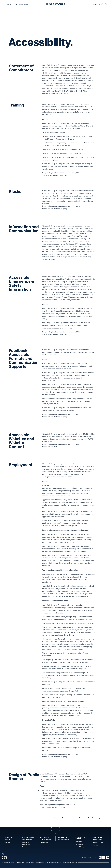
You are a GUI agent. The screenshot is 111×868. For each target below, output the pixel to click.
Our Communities (22, 4)
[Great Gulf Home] (56, 4)
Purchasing (79, 844)
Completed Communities (26, 843)
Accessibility (40, 863)
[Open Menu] (8, 4)
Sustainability (44, 842)
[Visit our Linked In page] (99, 857)
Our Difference (27, 840)
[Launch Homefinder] (102, 4)
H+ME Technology (46, 840)
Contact (96, 845)
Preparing (79, 842)
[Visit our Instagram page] (107, 857)
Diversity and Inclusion (70, 863)
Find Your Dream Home (92, 4)
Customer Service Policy (53, 863)
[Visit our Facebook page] (103, 857)
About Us (7, 840)
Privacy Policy (30, 863)
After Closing (80, 847)
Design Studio (98, 840)
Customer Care (98, 842)
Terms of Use (20, 863)
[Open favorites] (106, 4)
